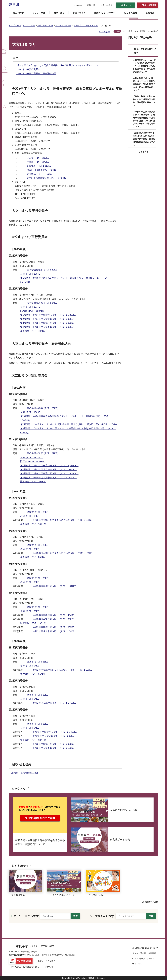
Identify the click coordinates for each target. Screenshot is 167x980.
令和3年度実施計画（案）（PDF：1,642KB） (56, 586)
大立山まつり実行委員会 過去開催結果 (36, 74)
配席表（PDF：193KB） (33, 311)
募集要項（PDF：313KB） (40, 166)
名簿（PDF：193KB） (32, 307)
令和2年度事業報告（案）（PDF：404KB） (55, 615)
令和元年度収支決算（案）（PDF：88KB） (55, 736)
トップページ (15, 26)
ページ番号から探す (102, 916)
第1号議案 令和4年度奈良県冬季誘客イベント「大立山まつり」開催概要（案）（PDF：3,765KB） (65, 418)
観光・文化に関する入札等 (86, 26)
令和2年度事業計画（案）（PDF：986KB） (55, 744)
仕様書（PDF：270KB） (39, 162)
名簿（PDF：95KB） (31, 516)
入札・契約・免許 (45, 26)
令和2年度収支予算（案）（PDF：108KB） (55, 748)
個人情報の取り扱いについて (145, 948)
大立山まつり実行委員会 (28, 69)
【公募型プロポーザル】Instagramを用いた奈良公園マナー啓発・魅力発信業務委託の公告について (144, 139)
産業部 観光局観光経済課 (26, 773)
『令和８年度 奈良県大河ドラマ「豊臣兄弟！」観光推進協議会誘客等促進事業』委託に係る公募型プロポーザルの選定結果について (144, 119)
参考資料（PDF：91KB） (33, 674)
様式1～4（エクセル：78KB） (42, 170)
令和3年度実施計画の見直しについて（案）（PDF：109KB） (64, 520)
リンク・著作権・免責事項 (144, 953)
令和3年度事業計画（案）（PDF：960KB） (55, 627)
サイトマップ (138, 964)
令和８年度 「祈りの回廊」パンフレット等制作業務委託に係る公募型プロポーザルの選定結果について (144, 84)
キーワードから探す (26, 916)
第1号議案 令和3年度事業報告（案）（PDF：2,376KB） (49, 466)
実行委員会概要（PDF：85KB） (43, 408)
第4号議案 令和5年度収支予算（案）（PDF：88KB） (48, 327)
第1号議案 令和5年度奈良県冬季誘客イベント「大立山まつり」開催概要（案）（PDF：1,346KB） (65, 280)
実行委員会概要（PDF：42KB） (43, 270)
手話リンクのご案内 (46, 961)
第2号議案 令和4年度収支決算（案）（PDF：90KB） (48, 319)
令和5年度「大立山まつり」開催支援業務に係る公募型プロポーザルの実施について (58, 65)
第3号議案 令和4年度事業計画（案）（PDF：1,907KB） (49, 474)
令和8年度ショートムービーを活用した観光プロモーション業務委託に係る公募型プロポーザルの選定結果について (144, 66)
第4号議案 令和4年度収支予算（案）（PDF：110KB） (48, 478)
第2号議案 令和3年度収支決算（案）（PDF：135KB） (48, 470)
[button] (76, 5)
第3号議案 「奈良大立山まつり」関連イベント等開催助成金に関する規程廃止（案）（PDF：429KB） (68, 430)
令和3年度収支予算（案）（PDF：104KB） (55, 631)
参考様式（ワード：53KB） (41, 174)
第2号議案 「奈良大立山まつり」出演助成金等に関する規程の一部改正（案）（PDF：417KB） (69, 424)
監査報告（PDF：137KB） (34, 740)
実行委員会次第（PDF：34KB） (43, 303)
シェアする (105, 31)
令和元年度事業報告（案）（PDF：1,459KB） (56, 732)
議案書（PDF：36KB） (39, 512)
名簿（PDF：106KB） (32, 412)
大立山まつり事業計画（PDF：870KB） (47, 178)
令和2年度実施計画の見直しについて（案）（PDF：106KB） (64, 670)
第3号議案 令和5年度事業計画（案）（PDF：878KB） (48, 323)
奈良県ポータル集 (150, 902)
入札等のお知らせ (63, 26)
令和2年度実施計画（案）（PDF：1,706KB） (56, 703)
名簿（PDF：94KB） (31, 666)
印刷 (118, 31)
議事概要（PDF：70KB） (33, 331)
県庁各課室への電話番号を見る (25, 967)
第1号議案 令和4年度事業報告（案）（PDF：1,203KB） (49, 315)
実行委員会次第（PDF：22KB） (43, 453)
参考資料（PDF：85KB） (33, 557)
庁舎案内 (49, 967)
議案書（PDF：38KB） (39, 607)
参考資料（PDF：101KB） (34, 524)
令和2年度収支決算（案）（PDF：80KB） (54, 619)
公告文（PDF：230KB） (39, 158)
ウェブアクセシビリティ (143, 959)
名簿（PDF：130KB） (32, 274)
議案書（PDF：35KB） (39, 662)
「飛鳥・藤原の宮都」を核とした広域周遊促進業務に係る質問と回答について (144, 101)
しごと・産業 (29, 26)
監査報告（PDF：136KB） (34, 623)
